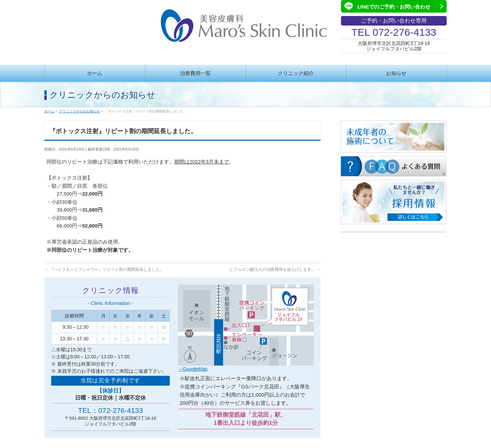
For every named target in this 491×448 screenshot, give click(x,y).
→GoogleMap (193, 369)
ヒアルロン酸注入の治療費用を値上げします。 (275, 269)
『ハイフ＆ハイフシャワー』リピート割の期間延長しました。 (104, 269)
